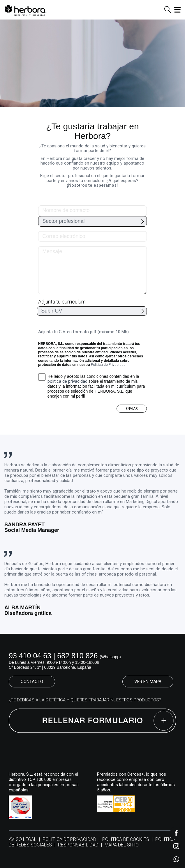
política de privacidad (67, 381)
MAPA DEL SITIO (122, 845)
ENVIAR (132, 409)
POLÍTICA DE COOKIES (126, 839)
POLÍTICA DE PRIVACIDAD (69, 839)
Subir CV (52, 311)
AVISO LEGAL (23, 839)
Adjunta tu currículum (62, 302)
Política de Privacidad (108, 365)
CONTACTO (32, 682)
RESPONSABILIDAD (78, 845)
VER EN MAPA (148, 682)
